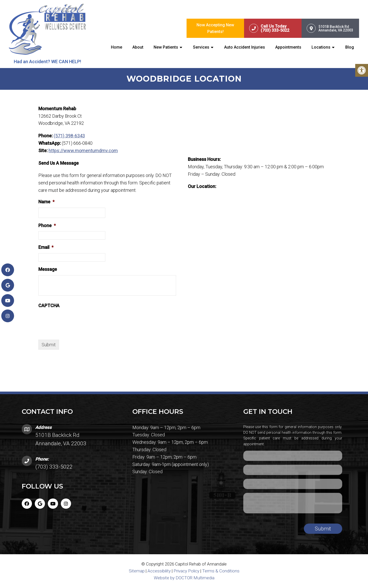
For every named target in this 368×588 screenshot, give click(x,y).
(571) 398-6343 (69, 136)
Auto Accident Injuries (245, 47)
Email (46, 247)
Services (201, 47)
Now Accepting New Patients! (215, 29)
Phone (47, 225)
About (138, 47)
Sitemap (137, 571)
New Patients (166, 47)
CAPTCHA (49, 306)
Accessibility (159, 571)
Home (117, 47)
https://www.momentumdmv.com (83, 151)
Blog (350, 47)
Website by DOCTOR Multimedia (184, 578)
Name (46, 202)
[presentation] (77, 321)
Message (48, 269)
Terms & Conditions (221, 571)
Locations (321, 47)
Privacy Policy (187, 571)
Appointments (288, 47)
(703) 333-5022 (54, 467)
